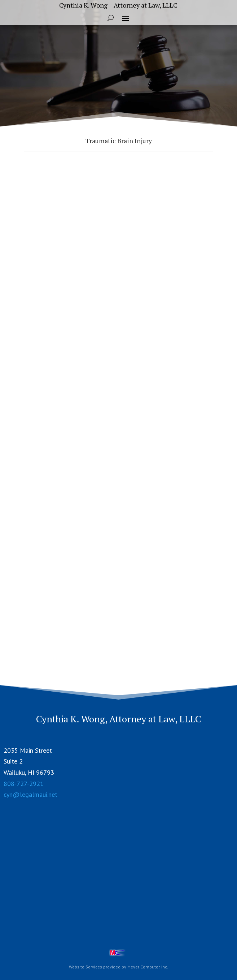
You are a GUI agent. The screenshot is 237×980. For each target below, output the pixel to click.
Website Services (85, 967)
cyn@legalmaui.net (30, 794)
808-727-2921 (24, 784)
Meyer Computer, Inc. (148, 967)
